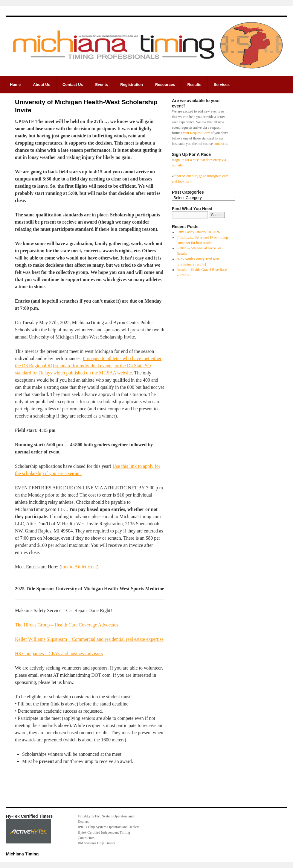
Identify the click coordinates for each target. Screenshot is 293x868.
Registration (132, 85)
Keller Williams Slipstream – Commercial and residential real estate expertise (89, 639)
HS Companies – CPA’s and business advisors (59, 654)
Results (194, 85)
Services (222, 85)
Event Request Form (196, 133)
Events (102, 85)
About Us (42, 85)
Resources (165, 85)
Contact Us (73, 85)
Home (15, 85)
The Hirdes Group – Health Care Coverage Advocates (67, 625)
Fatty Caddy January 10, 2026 (198, 232)
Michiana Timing (22, 854)
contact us (221, 144)
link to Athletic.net (79, 567)
